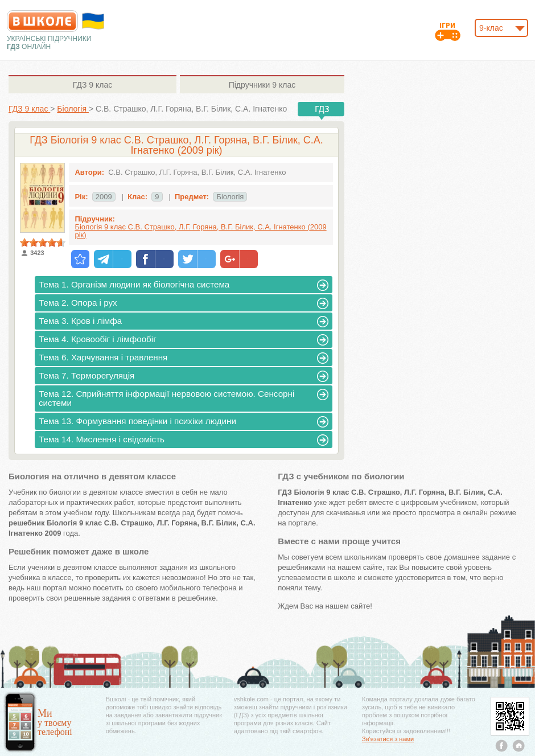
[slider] (43, 243)
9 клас (92, 85)
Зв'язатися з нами (388, 739)
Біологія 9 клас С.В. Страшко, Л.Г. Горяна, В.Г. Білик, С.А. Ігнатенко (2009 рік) (200, 231)
